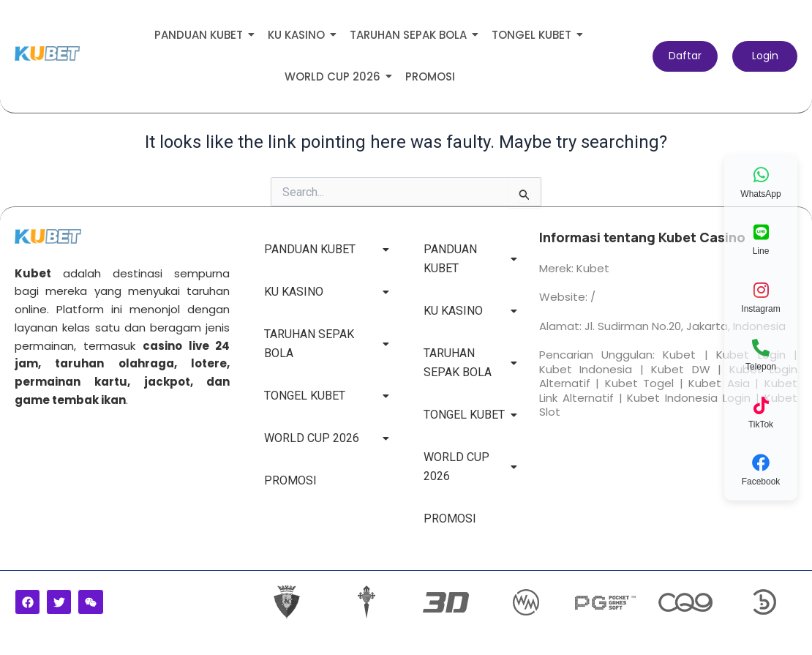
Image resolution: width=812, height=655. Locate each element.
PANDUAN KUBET (201, 35)
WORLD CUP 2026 (335, 76)
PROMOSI (430, 76)
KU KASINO (299, 35)
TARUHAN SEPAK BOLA (411, 35)
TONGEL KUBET (534, 35)
